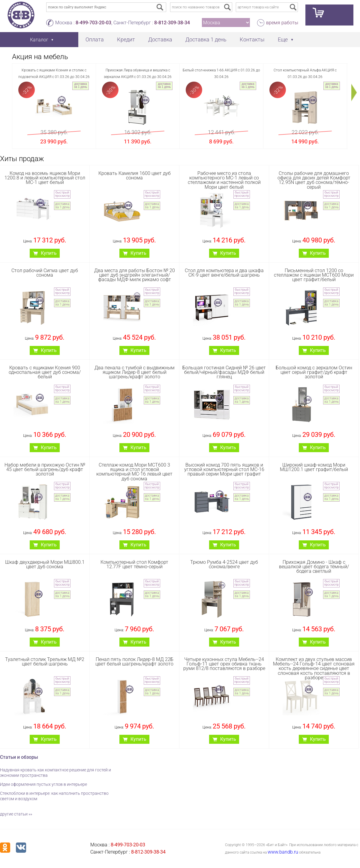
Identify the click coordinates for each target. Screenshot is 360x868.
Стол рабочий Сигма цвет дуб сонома (45, 273)
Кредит (126, 39)
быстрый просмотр (62, 194)
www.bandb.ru (283, 852)
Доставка (160, 39)
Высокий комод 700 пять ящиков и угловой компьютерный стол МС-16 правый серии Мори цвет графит (224, 469)
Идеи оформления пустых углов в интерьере (43, 784)
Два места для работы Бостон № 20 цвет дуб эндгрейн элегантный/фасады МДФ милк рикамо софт (135, 275)
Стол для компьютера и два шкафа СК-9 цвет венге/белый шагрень (224, 273)
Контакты (252, 39)
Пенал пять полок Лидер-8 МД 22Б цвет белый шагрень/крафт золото (134, 662)
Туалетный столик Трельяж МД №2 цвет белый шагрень (45, 662)
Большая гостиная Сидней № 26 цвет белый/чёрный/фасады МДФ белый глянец (224, 372)
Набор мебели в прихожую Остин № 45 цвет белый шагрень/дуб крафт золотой (45, 469)
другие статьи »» (16, 814)
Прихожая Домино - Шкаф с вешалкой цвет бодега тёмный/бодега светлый (314, 567)
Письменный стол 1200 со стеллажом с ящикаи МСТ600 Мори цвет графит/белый (314, 275)
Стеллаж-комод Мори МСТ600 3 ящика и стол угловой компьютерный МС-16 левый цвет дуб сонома (134, 472)
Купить (49, 253)
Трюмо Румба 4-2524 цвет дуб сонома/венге (224, 564)
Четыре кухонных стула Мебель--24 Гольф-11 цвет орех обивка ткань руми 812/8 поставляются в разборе (224, 664)
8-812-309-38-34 (172, 23)
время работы (282, 23)
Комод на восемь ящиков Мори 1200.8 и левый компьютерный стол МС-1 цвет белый (45, 178)
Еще (283, 39)
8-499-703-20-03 (93, 23)
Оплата (95, 39)
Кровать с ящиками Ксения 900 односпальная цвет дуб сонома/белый (45, 372)
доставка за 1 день (81, 85)
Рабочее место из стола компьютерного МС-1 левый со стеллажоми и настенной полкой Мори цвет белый (224, 180)
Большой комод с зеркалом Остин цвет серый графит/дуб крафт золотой (314, 372)
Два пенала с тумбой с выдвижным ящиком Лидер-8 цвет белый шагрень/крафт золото (135, 372)
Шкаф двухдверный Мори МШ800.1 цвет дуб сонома (45, 564)
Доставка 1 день (206, 39)
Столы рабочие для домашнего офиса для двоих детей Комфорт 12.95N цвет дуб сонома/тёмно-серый (314, 180)
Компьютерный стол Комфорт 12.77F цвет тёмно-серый (134, 564)
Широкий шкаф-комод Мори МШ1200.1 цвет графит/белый (314, 467)
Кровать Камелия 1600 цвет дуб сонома (135, 176)
